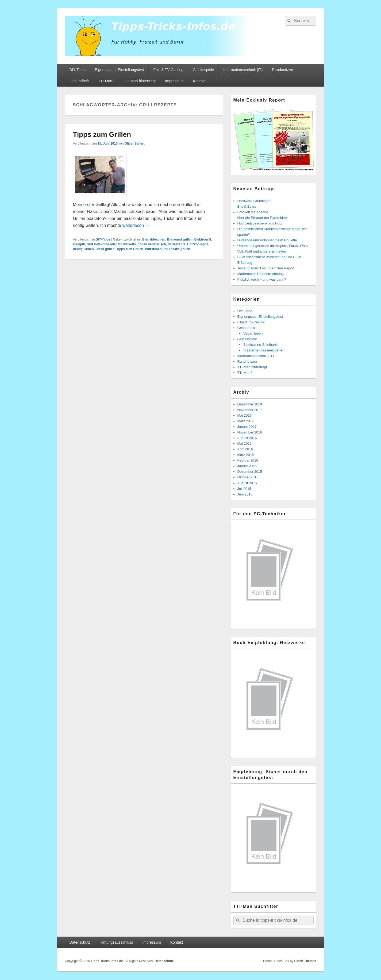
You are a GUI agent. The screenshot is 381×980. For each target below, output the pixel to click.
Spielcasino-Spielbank (260, 345)
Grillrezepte (176, 244)
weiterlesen (136, 225)
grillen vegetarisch (152, 244)
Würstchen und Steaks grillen (168, 249)
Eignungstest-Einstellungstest (120, 70)
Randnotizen (282, 70)
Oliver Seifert (135, 144)
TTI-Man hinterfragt (140, 81)
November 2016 (250, 432)
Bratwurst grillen (180, 239)
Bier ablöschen (154, 239)
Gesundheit (79, 81)
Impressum (174, 81)
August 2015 (247, 483)
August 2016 (247, 438)
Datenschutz (80, 942)
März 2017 (246, 421)
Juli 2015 (244, 489)
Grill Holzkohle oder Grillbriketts (111, 244)
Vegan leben (253, 333)
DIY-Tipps (77, 70)
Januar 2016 (247, 466)
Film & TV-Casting (168, 70)
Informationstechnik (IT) (243, 70)
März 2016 (246, 455)
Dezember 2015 (250, 472)
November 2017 (250, 410)
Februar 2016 (248, 460)
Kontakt (199, 81)
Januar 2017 (247, 427)
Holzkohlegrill (198, 244)
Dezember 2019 (250, 404)
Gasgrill (79, 244)
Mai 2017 (245, 415)
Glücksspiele (203, 70)
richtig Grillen (83, 249)
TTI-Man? (106, 81)
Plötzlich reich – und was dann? (262, 279)
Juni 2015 (245, 494)
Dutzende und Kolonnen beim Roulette (267, 240)
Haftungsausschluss (116, 942)
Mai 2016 (245, 443)
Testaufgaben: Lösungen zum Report (266, 268)
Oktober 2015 (248, 477)
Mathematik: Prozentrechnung (261, 274)
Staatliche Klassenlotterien (264, 350)
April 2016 (245, 449)
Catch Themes (305, 961)
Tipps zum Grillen (102, 134)
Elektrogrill (203, 239)
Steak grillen (105, 249)
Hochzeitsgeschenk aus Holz (260, 223)
